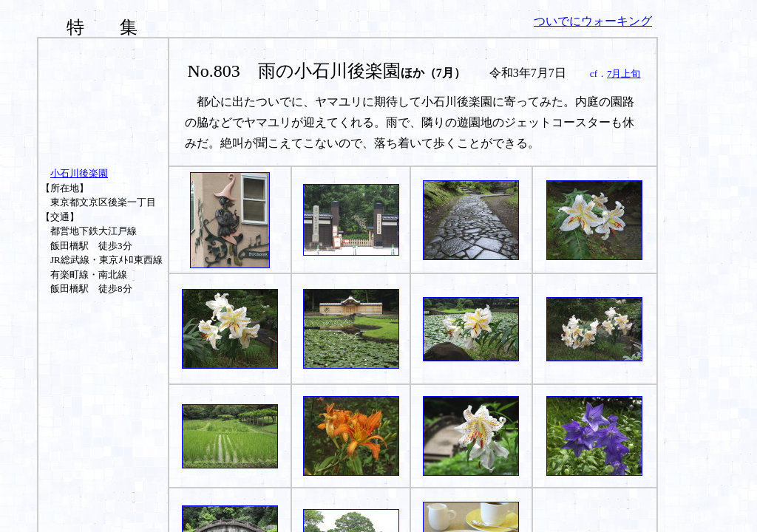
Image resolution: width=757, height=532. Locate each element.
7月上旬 (624, 74)
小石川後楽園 (79, 173)
